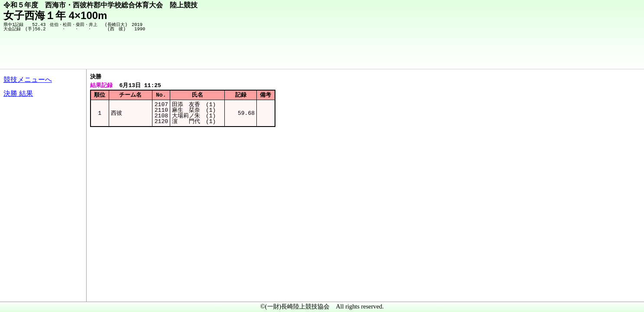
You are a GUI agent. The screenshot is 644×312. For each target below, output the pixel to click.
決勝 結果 (18, 93)
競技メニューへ (28, 80)
